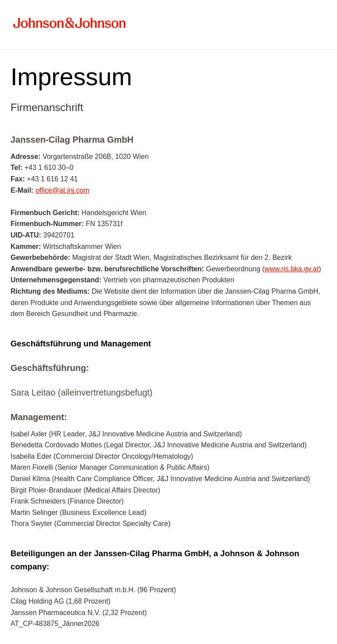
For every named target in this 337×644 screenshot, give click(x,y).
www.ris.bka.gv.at (292, 269)
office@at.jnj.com (63, 190)
